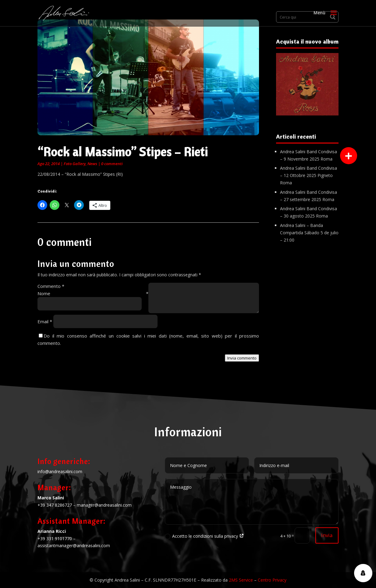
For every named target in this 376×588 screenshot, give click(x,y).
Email (45, 321)
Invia (327, 535)
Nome (93, 293)
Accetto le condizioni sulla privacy (204, 536)
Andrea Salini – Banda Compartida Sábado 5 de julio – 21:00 (309, 233)
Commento (51, 286)
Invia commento (242, 358)
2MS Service (241, 580)
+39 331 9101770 (55, 538)
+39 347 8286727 (55, 505)
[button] (349, 156)
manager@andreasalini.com (104, 505)
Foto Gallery (75, 164)
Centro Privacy (272, 580)
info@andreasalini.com (60, 471)
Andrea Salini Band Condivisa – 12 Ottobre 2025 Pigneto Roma (309, 175)
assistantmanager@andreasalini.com (74, 545)
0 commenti (112, 164)
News (92, 164)
